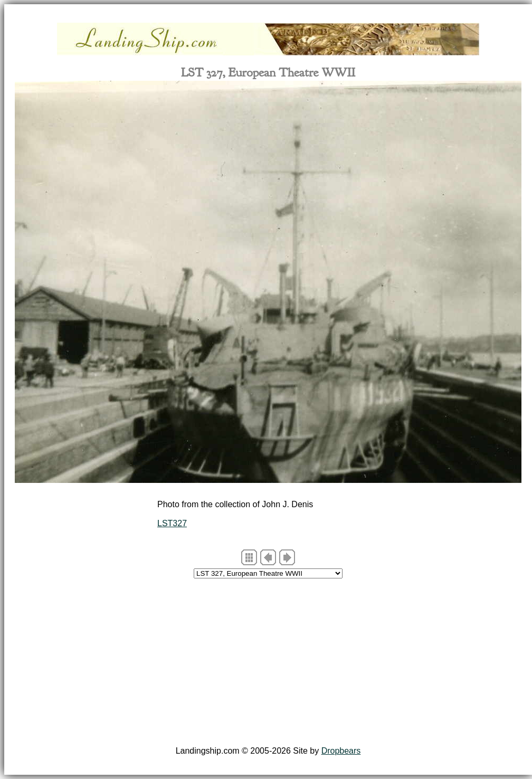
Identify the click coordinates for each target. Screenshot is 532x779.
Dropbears (341, 751)
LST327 (172, 523)
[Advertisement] (268, 664)
